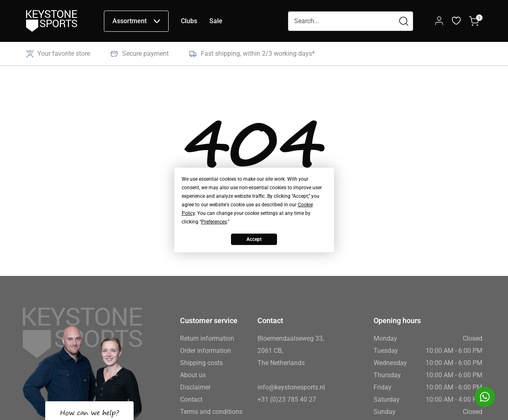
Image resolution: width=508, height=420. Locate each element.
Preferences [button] (214, 222)
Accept (254, 239)
